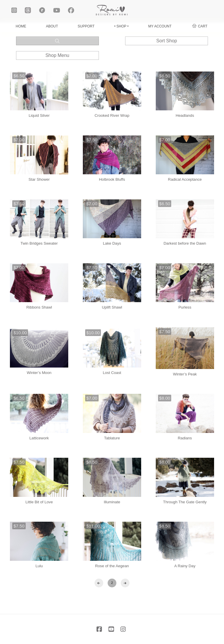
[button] (200, 26)
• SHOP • (121, 26)
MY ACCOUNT (160, 26)
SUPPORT (86, 26)
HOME (21, 26)
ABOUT (52, 26)
